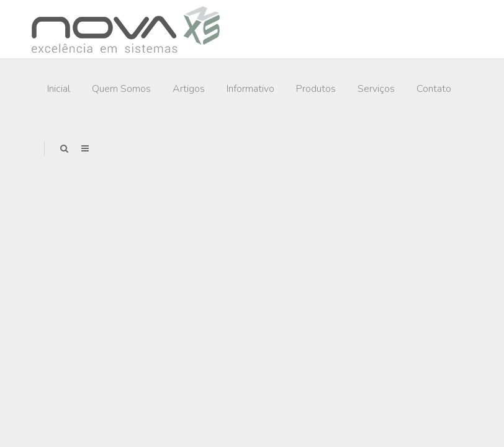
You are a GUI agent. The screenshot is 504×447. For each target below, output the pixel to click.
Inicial (59, 89)
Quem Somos (121, 89)
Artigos (189, 89)
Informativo (250, 89)
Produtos (316, 89)
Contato (434, 89)
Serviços (376, 89)
